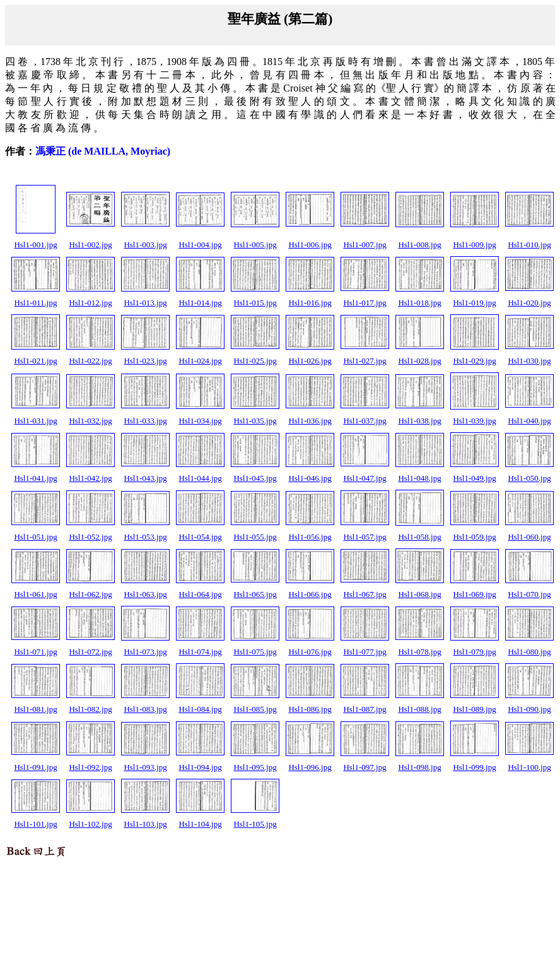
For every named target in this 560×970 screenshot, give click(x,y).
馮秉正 (103, 151)
